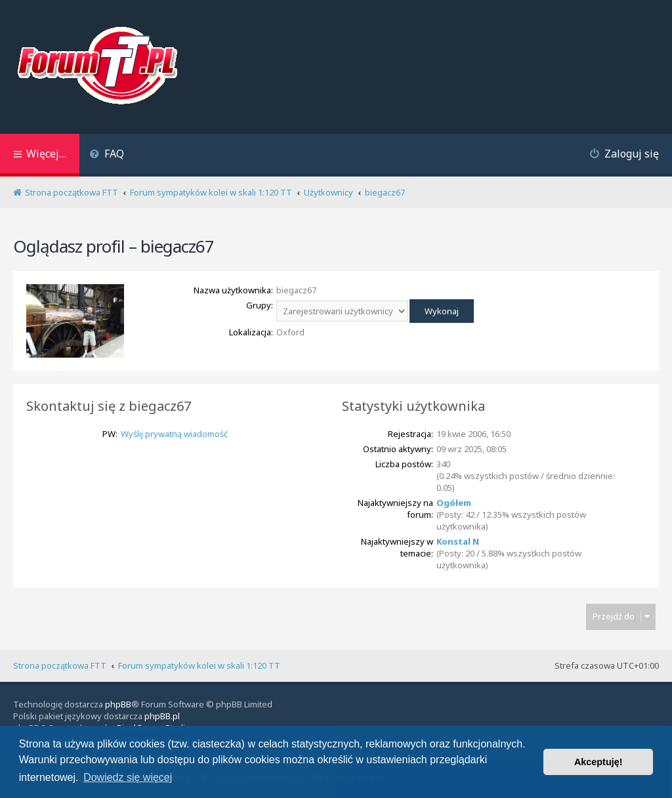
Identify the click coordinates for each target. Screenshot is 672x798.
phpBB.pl (162, 716)
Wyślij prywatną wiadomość (174, 434)
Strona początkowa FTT (60, 665)
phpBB (118, 704)
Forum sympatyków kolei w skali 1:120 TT (199, 665)
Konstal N (458, 541)
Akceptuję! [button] (598, 762)
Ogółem (454, 503)
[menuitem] (107, 155)
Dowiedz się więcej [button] (128, 777)
